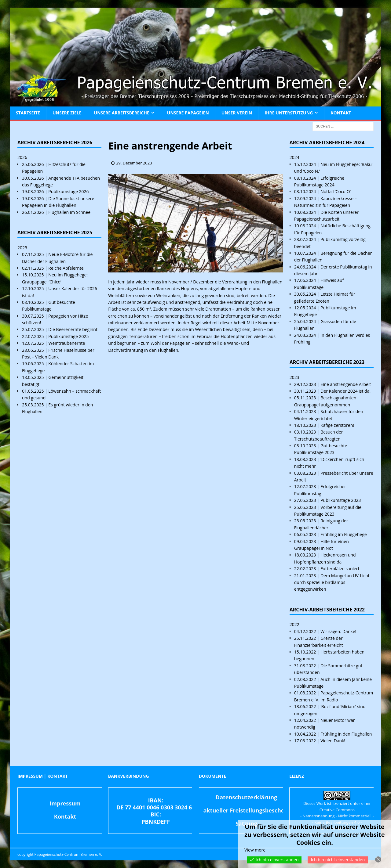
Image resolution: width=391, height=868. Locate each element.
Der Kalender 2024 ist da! (345, 391)
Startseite (28, 113)
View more (255, 850)
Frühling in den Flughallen (346, 734)
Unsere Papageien (188, 113)
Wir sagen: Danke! (338, 631)
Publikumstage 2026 (68, 191)
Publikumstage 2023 (341, 500)
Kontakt (341, 113)
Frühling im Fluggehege (343, 534)
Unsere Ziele (67, 113)
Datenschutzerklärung (246, 797)
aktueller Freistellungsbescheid (247, 810)
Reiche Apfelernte (66, 268)
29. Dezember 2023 (134, 163)
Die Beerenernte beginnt (73, 329)
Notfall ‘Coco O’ (336, 191)
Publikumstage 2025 (68, 336)
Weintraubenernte (67, 343)
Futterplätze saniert (340, 569)
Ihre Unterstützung (289, 113)
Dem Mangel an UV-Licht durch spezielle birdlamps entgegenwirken (332, 582)
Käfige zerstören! (337, 425)
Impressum (65, 803)
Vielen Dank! (333, 741)
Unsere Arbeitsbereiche (122, 113)
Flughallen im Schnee (69, 212)
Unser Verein (237, 113)
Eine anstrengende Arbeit (346, 384)
